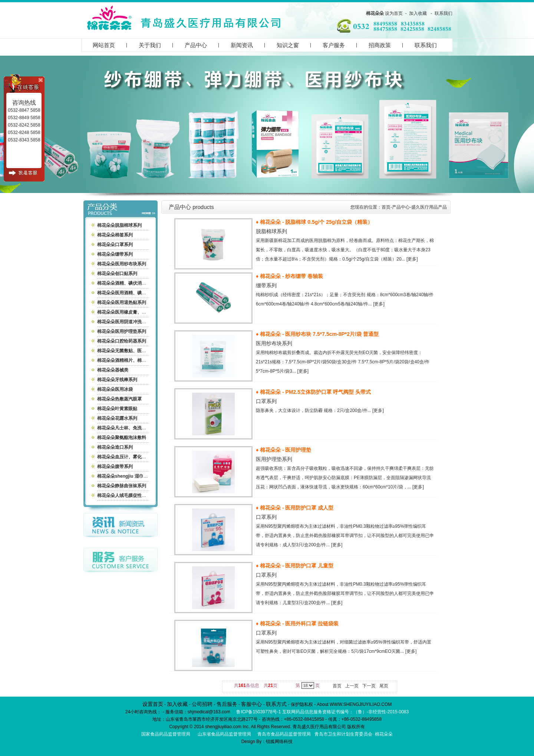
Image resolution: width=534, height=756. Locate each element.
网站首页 (104, 45)
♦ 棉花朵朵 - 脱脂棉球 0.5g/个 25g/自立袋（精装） (314, 222)
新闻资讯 (242, 45)
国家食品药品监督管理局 (166, 734)
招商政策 (380, 45)
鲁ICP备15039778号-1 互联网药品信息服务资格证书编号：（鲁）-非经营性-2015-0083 (322, 712)
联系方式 (276, 704)
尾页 (384, 686)
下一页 (369, 686)
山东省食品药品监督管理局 (224, 734)
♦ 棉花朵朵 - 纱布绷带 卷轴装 (289, 276)
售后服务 (227, 704)
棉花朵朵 (375, 13)
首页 (386, 207)
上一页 (352, 686)
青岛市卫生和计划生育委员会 (343, 734)
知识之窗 (288, 45)
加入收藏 (418, 13)
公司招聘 (202, 704)
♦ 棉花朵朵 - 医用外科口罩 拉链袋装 (297, 624)
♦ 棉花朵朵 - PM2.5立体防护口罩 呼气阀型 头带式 (313, 392)
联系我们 (444, 13)
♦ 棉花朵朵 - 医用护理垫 (284, 450)
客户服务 (334, 45)
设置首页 (153, 704)
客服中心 (251, 704)
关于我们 (150, 45)
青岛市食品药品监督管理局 (284, 734)
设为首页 (394, 13)
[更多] (412, 259)
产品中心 (196, 45)
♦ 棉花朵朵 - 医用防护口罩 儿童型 (295, 566)
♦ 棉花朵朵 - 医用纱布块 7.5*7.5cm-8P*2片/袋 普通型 (317, 334)
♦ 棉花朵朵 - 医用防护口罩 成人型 (295, 508)
